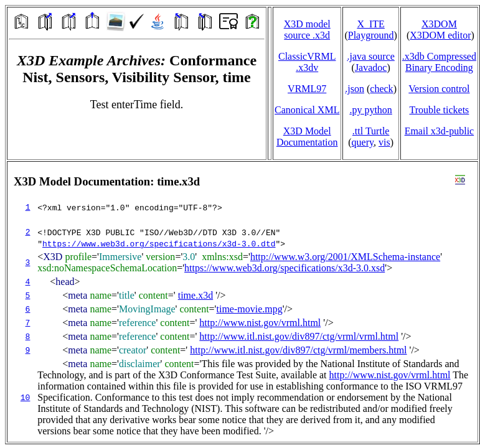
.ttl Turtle (371, 131)
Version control (439, 89)
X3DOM (439, 24)
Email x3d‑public (440, 131)
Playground (371, 35)
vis (384, 142)
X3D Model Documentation (307, 137)
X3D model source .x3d (307, 30)
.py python (370, 110)
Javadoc (371, 68)
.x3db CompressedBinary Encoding (439, 62)
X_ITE (370, 24)
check (381, 89)
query (363, 142)
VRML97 (307, 89)
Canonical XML (307, 110)
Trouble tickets (439, 110)
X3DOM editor (440, 35)
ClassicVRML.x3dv (307, 62)
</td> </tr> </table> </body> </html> (242, 302)
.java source (370, 56)
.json (355, 89)
